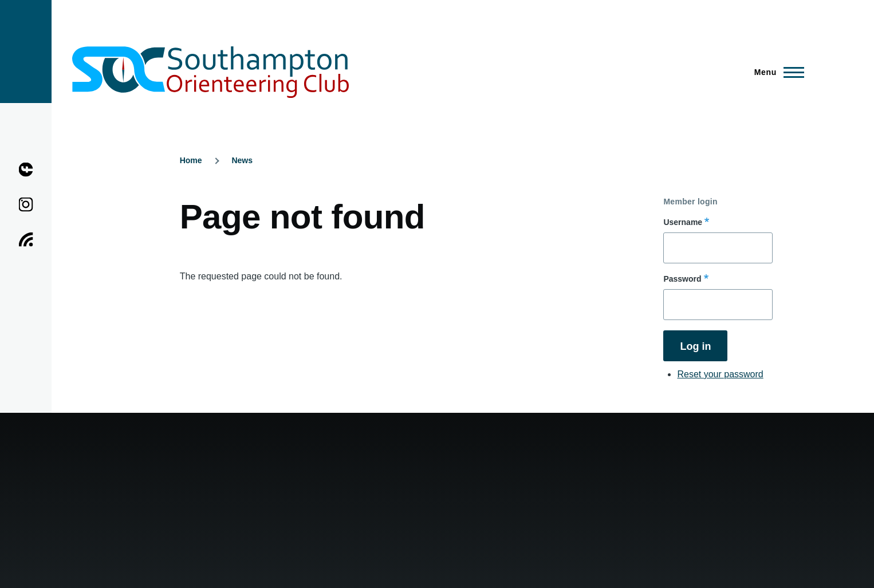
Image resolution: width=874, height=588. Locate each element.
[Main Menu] (776, 72)
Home (191, 160)
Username (683, 222)
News (242, 160)
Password (682, 279)
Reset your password (720, 374)
